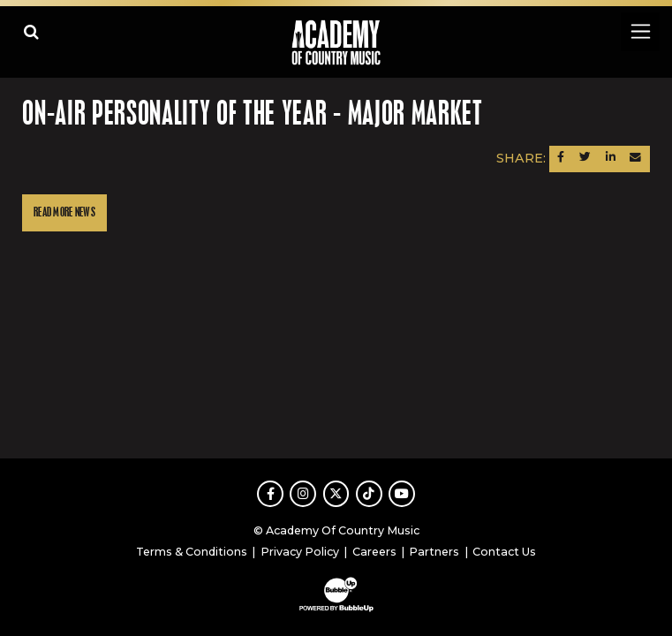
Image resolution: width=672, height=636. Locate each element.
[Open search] (31, 31)
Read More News (64, 212)
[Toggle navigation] (640, 31)
